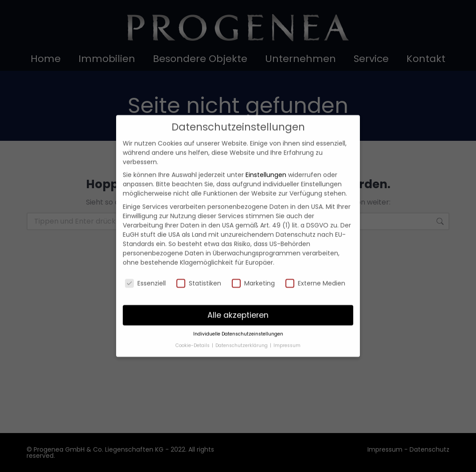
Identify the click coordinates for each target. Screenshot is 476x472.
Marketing (253, 278)
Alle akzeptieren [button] (238, 309)
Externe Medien (315, 278)
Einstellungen (266, 169)
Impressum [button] (287, 340)
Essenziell (145, 278)
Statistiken (199, 278)
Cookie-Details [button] (193, 340)
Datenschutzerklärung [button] (242, 340)
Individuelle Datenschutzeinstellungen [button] (238, 328)
